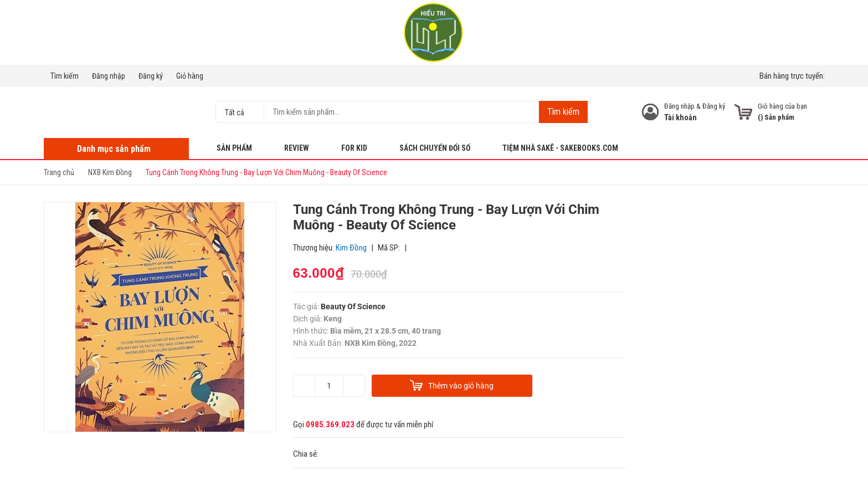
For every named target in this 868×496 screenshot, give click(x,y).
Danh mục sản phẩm (114, 149)
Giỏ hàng (190, 76)
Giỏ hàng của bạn (782, 106)
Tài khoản (680, 117)
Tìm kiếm (65, 76)
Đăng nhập (109, 76)
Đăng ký (151, 76)
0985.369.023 (330, 425)
